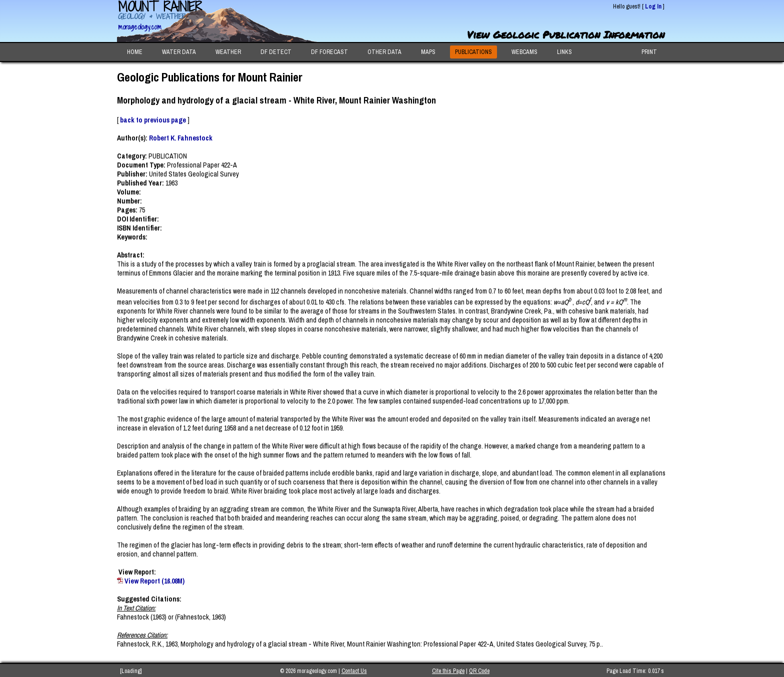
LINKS (564, 52)
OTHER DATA (384, 52)
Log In (653, 6)
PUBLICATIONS (473, 52)
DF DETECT (276, 52)
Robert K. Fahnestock (181, 138)
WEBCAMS (524, 52)
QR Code (479, 671)
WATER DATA (179, 52)
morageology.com (140, 27)
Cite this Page (448, 671)
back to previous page (153, 120)
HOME (135, 52)
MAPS (428, 52)
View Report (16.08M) (154, 581)
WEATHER (228, 52)
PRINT (649, 52)
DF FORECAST (329, 52)
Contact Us (354, 671)
